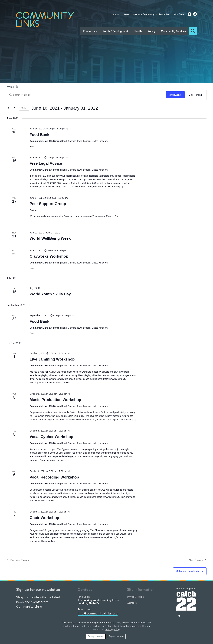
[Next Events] (15, 108)
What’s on (179, 14)
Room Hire (164, 14)
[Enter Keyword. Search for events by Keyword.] (86, 95)
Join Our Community (144, 14)
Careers (132, 603)
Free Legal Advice (46, 163)
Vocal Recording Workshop (54, 477)
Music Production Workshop (55, 400)
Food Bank (39, 135)
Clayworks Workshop (49, 256)
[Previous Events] (9, 108)
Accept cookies (96, 636)
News (126, 14)
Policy (151, 31)
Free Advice (90, 31)
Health (138, 31)
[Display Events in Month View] (199, 95)
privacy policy (112, 629)
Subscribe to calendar (188, 571)
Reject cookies (116, 636)
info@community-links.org (98, 613)
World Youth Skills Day (50, 294)
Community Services (173, 31)
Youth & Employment (115, 31)
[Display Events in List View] (191, 95)
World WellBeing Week (50, 238)
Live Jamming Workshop (52, 359)
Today (24, 108)
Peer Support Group (48, 204)
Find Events (175, 95)
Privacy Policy (136, 597)
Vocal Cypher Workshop (51, 437)
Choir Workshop (44, 518)
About (116, 14)
